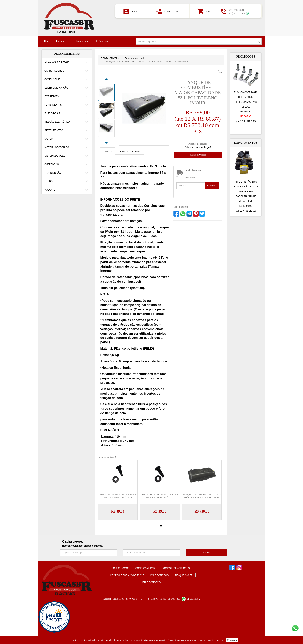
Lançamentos (63, 41)
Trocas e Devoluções (175, 568)
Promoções (82, 41)
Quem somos (121, 568)
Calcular (212, 186)
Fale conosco (160, 575)
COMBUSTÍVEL (109, 58)
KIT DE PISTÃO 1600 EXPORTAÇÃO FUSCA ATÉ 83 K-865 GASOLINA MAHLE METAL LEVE (246, 197)
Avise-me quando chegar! (198, 147)
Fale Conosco (101, 41)
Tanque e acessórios (136, 58)
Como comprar (145, 568)
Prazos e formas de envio (127, 575)
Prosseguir (232, 640)
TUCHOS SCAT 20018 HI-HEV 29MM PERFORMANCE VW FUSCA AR (246, 107)
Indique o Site (184, 575)
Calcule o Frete (194, 170)
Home (47, 41)
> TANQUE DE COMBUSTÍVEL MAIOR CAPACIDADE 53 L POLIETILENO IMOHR (146, 62)
